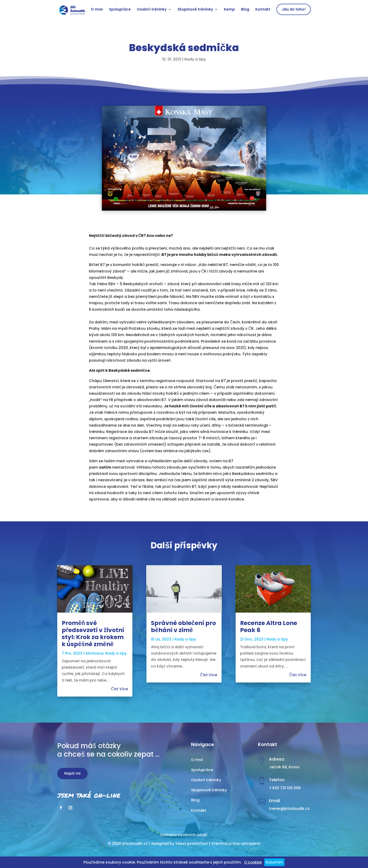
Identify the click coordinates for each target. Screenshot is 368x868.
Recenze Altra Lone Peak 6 (269, 627)
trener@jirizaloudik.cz (289, 809)
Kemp (229, 10)
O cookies (253, 862)
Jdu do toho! (294, 9)
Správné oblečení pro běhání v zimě (183, 627)
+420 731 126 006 (285, 788)
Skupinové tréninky (195, 10)
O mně (97, 10)
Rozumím (274, 862)
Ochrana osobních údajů (184, 835)
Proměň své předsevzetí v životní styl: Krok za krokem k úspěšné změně (93, 634)
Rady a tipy (195, 59)
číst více (120, 689)
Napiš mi (72, 773)
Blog (245, 10)
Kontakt (263, 10)
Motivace (95, 653)
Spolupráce (120, 10)
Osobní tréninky (152, 10)
